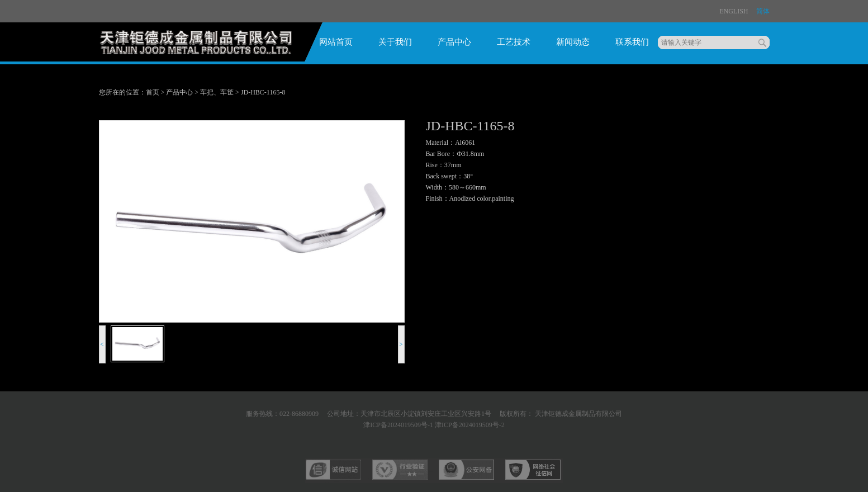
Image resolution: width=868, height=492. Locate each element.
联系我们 (632, 42)
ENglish (734, 11)
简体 (763, 11)
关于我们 (395, 42)
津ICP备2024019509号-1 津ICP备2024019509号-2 (434, 425)
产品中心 (454, 42)
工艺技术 (514, 42)
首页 (153, 92)
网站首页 (336, 42)
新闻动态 (573, 42)
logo (200, 46)
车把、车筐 (217, 92)
